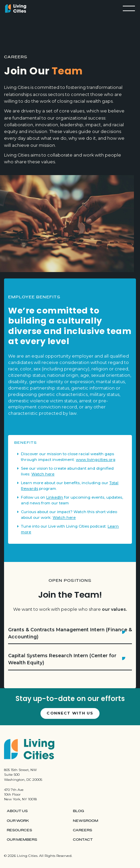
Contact (83, 840)
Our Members (22, 840)
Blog (78, 811)
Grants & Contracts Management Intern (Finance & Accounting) (70, 633)
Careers (82, 830)
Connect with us (70, 713)
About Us (17, 811)
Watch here (43, 474)
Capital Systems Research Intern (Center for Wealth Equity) (62, 659)
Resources (19, 830)
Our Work (18, 821)
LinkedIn (55, 497)
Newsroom (86, 821)
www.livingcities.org (96, 460)
